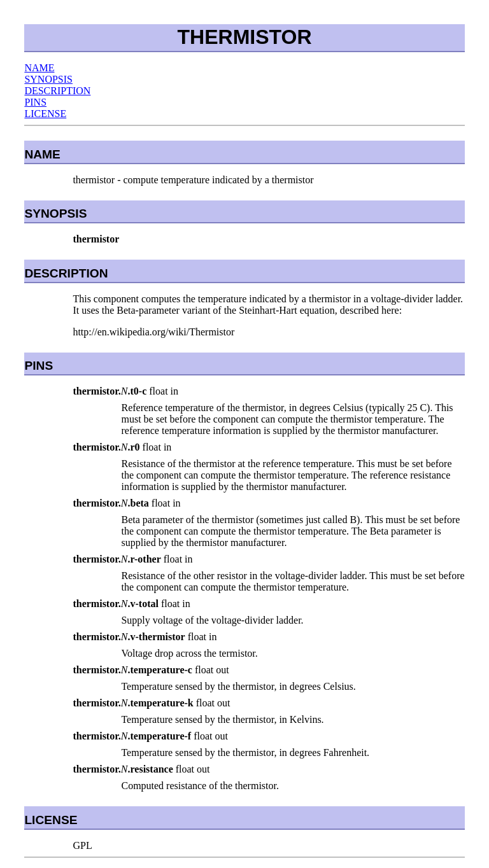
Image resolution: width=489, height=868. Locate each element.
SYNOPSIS (48, 79)
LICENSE (45, 114)
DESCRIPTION (57, 91)
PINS (35, 102)
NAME (39, 68)
